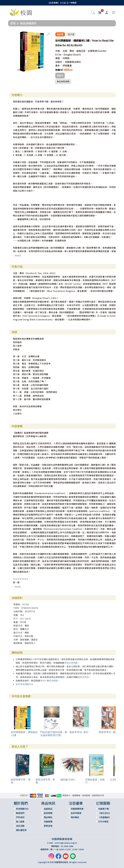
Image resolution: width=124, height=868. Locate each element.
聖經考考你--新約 (79, 732)
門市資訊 (20, 817)
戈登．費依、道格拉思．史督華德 (80, 51)
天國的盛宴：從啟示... (95, 781)
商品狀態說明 (63, 81)
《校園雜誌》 (105, 817)
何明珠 (66, 58)
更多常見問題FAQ (25, 684)
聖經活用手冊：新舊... (45, 781)
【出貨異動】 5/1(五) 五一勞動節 (62, 3)
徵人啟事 (20, 822)
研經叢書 (67, 65)
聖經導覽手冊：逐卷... (21, 781)
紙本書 (60, 34)
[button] (93, 13)
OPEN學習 (103, 822)
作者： (59, 51)
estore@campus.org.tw (66, 843)
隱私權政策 (21, 830)
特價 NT (59, 70)
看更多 (17, 256)
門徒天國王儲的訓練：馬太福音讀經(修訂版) (54, 733)
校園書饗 (48, 822)
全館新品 (48, 809)
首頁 (13, 23)
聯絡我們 (20, 813)
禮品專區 (48, 817)
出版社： (60, 62)
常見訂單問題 (71, 663)
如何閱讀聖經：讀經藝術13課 (24, 733)
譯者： (59, 58)
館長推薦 (48, 813)
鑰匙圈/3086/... (69, 779)
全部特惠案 (76, 813)
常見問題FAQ (22, 809)
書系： (59, 65)
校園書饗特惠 (77, 809)
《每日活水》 (105, 813)
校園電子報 (104, 809)
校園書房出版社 (73, 62)
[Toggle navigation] (114, 12)
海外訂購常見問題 (49, 681)
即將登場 (48, 826)
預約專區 (75, 817)
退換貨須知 (83, 677)
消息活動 (20, 826)
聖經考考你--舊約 (108, 732)
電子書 (71, 34)
